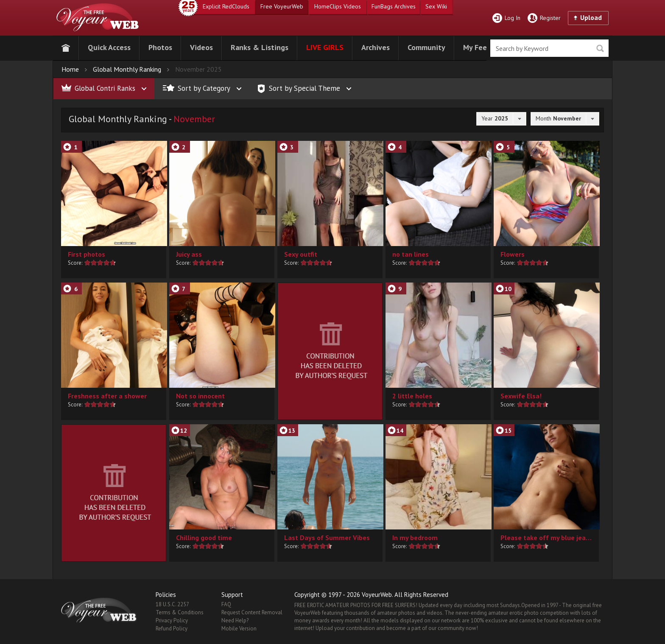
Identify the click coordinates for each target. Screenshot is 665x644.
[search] (549, 48)
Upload (591, 17)
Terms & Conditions (180, 612)
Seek (600, 49)
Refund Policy (172, 629)
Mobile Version (239, 629)
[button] (109, 46)
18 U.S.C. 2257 (172, 604)
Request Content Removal (252, 612)
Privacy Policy (172, 620)
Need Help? (235, 620)
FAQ (226, 604)
